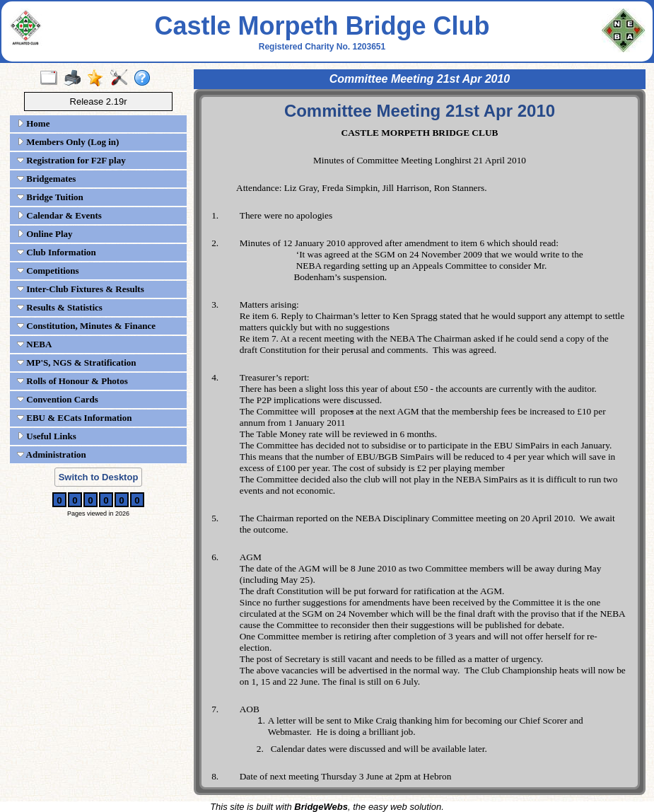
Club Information (57, 252)
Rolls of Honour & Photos (72, 381)
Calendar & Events (59, 215)
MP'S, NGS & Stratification (77, 362)
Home (33, 123)
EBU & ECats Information (74, 418)
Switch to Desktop (99, 477)
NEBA (34, 344)
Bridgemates (46, 179)
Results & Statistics (60, 307)
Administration (52, 454)
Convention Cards (58, 399)
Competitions (48, 271)
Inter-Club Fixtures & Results (81, 289)
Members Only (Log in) (68, 142)
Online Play (45, 234)
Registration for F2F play (71, 160)
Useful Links (47, 436)
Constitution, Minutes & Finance (86, 326)
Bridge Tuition (50, 197)
